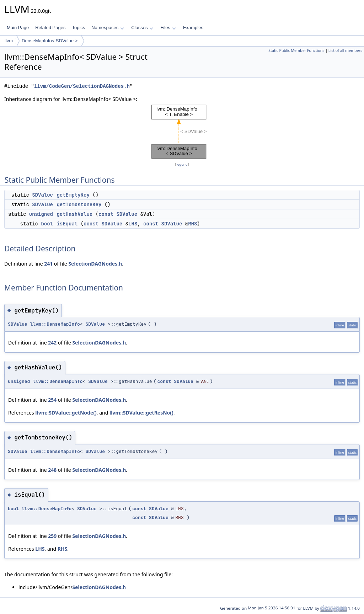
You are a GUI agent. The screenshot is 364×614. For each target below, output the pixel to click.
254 (52, 400)
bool (47, 224)
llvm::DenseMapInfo (55, 324)
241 (48, 264)
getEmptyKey (73, 195)
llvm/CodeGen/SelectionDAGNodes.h (82, 86)
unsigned (41, 214)
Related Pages (50, 28)
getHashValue (74, 214)
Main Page (18, 28)
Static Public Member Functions (296, 50)
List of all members (345, 50)
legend (182, 164)
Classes (142, 28)
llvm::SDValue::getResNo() (141, 413)
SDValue (42, 195)
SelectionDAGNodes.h (95, 264)
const (106, 214)
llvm (9, 41)
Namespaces (108, 28)
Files (168, 28)
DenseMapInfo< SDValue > (50, 41)
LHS (133, 224)
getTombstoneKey (79, 204)
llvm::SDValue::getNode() (66, 413)
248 (52, 470)
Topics (78, 28)
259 (52, 536)
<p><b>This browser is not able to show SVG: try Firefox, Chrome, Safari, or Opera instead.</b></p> (182, 132)
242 (52, 343)
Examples (193, 28)
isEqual (67, 224)
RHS (192, 224)
